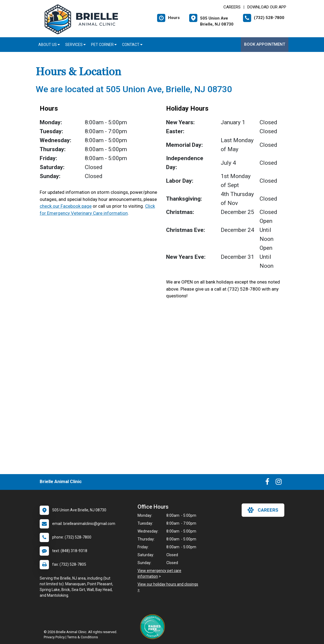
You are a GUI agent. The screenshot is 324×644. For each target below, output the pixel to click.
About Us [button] (49, 45)
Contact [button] (132, 45)
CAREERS (232, 7)
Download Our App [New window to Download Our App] (267, 7)
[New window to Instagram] (279, 483)
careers (263, 510)
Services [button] (75, 45)
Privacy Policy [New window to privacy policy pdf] (54, 637)
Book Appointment (265, 44)
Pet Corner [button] (104, 45)
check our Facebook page (66, 206)
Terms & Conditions (82, 637)
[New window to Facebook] (267, 483)
